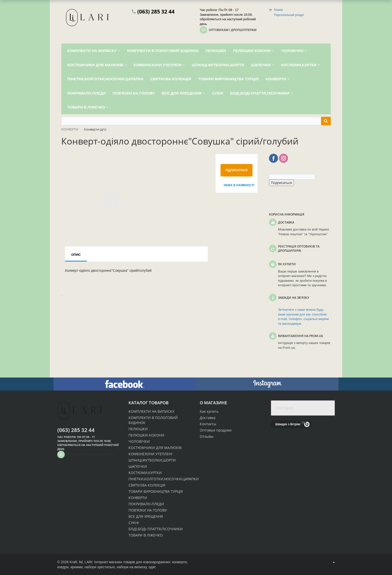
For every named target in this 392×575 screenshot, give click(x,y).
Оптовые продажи (216, 430)
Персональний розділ (289, 15)
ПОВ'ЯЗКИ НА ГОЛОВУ (148, 510)
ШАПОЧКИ (138, 466)
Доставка (208, 418)
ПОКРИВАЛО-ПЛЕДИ (146, 504)
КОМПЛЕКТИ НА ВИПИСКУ (151, 411)
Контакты (208, 424)
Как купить (209, 411)
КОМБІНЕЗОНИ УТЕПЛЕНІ (150, 454)
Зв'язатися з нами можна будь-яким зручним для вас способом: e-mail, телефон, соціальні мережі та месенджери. (303, 317)
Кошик (278, 10)
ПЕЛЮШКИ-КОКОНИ (146, 435)
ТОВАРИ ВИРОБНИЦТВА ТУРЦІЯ (156, 491)
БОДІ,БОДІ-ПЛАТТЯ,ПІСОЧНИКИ (156, 529)
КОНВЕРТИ (138, 498)
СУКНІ (134, 523)
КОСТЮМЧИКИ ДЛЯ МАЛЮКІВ (155, 448)
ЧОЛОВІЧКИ (139, 441)
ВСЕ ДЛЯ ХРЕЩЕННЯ (146, 516)
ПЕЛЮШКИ (138, 429)
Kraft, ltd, (76, 562)
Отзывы (207, 436)
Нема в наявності (238, 185)
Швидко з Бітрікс (288, 424)
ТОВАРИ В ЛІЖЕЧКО (146, 535)
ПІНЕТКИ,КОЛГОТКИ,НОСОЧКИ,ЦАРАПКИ (164, 479)
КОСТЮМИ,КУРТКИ (145, 473)
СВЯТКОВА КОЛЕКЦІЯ (147, 485)
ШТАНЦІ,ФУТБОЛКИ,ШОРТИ (152, 460)
